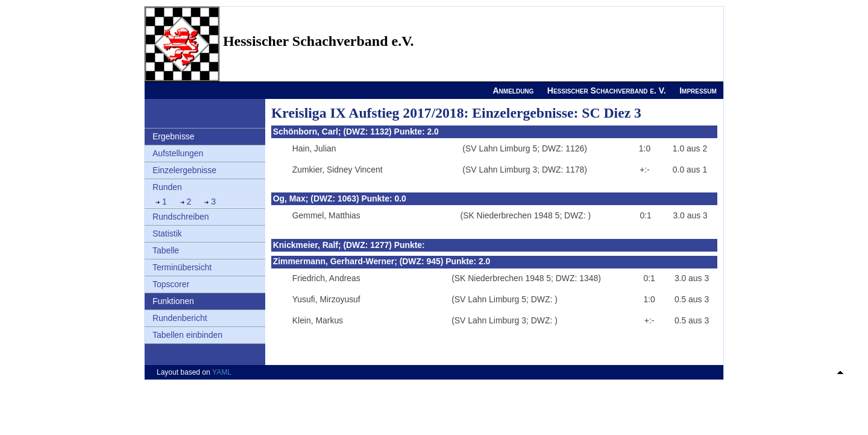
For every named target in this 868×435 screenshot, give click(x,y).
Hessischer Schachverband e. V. (607, 90)
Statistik (167, 233)
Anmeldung (513, 90)
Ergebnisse (174, 136)
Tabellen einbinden (187, 335)
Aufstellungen (178, 153)
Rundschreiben (181, 217)
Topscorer (171, 284)
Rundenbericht (180, 318)
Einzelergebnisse (184, 170)
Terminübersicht (182, 267)
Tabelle (166, 250)
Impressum (698, 90)
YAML (222, 372)
